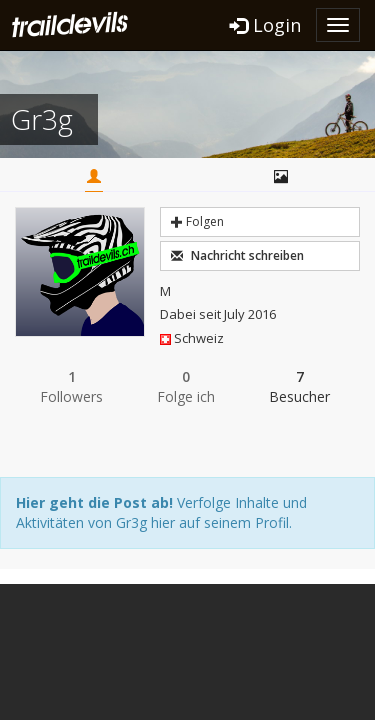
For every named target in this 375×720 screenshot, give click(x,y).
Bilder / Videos (281, 176)
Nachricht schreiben (237, 255)
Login (265, 25)
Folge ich (186, 386)
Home (94, 176)
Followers (72, 386)
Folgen (197, 221)
